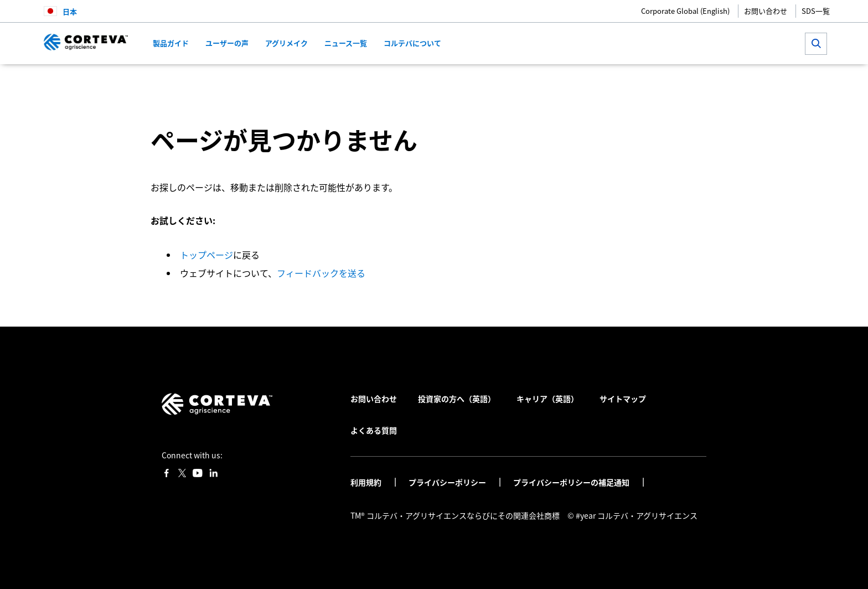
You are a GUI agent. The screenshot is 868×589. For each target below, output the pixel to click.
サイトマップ (623, 399)
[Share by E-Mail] (711, 81)
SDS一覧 (816, 11)
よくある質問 (374, 430)
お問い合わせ (766, 11)
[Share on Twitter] (656, 81)
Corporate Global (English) (685, 11)
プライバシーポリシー (448, 482)
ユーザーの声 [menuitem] (227, 43)
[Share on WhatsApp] (692, 81)
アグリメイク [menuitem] (286, 43)
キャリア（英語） (547, 399)
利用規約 (367, 482)
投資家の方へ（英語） (457, 399)
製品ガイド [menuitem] (171, 43)
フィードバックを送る (321, 273)
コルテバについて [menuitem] (412, 43)
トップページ (206, 255)
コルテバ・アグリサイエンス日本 (192, 80)
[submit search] (816, 44)
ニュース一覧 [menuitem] (346, 43)
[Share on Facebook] (637, 81)
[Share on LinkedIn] (674, 81)
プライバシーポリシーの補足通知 (572, 482)
